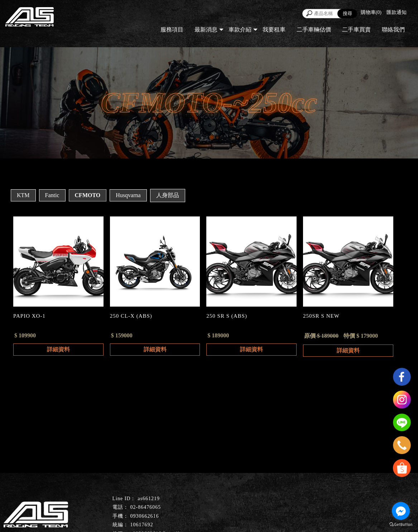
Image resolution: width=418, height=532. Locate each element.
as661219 (149, 499)
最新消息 (206, 30)
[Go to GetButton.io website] (401, 525)
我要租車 (274, 30)
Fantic (52, 195)
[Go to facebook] (401, 511)
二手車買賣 (356, 30)
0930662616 (145, 516)
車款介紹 (240, 30)
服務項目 (172, 30)
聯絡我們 (393, 30)
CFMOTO (88, 195)
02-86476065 (146, 507)
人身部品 (168, 195)
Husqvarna (128, 195)
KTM (23, 195)
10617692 (142, 525)
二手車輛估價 (314, 30)
